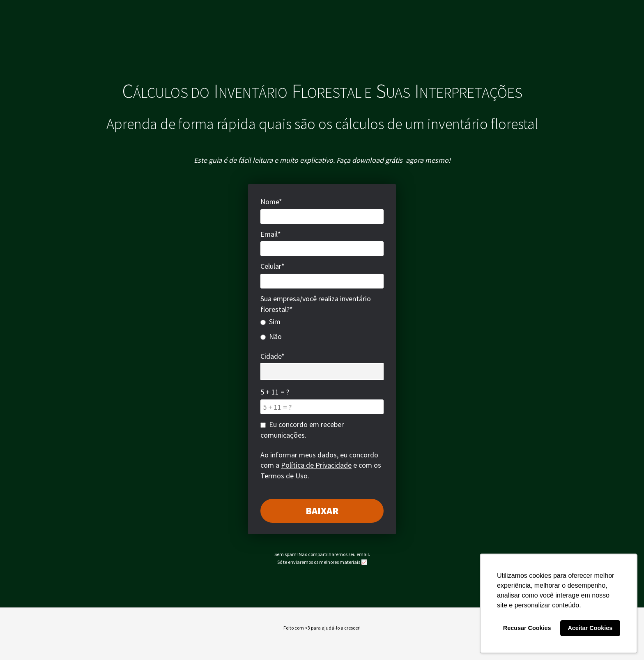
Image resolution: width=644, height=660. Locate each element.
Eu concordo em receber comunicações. (302, 430)
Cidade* (273, 356)
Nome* (271, 202)
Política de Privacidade (316, 465)
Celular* (273, 266)
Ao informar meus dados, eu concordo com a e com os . (321, 465)
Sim (270, 322)
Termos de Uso (284, 476)
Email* (271, 234)
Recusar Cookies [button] (527, 628)
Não (271, 336)
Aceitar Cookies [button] (590, 628)
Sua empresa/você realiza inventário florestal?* (316, 304)
